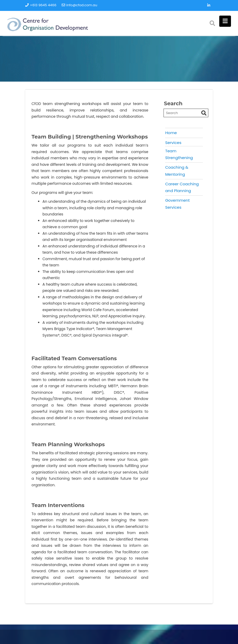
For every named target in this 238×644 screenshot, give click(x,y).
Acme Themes (197, 638)
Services (173, 143)
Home (171, 133)
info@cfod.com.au (80, 5)
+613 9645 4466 (41, 5)
